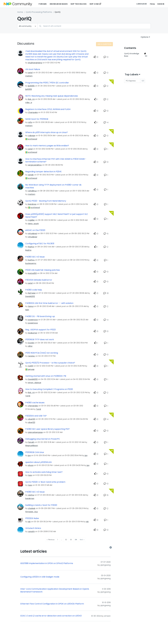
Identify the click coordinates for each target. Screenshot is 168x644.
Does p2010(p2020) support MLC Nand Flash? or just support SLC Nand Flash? (57, 216)
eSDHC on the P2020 (35, 230)
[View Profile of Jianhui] (31, 495)
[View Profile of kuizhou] (31, 260)
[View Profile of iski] (29, 522)
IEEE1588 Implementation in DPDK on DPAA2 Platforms (47, 563)
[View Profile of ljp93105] (31, 86)
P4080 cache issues (35, 403)
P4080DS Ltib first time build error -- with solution (49, 303)
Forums (43, 4)
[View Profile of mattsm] (29, 76)
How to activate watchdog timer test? (44, 472)
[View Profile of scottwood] (32, 139)
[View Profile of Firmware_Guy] (32, 512)
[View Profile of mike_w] (29, 103)
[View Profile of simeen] (107, 616)
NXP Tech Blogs (79, 4)
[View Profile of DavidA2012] (30, 296)
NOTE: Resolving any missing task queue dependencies (52, 96)
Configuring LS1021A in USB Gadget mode (40, 577)
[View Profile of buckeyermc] (31, 263)
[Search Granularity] (27, 26)
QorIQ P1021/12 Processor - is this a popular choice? (50, 363)
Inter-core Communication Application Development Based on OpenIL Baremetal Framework (55, 590)
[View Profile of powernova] (33, 320)
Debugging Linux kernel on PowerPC (43, 439)
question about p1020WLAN (38, 462)
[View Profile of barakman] (30, 498)
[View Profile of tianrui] (31, 306)
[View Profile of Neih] (27, 310)
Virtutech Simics (33, 528)
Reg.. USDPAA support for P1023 (40, 330)
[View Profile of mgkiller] (31, 220)
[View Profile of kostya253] (32, 273)
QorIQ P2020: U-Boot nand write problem (45, 482)
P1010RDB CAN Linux (35, 452)
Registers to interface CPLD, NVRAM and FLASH (48, 109)
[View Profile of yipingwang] (105, 565)
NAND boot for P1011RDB (37, 119)
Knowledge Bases (59, 4)
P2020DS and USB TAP (36, 416)
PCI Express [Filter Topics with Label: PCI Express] (131, 81)
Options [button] (145, 37)
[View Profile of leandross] (32, 204)
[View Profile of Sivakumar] (33, 333)
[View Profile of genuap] (31, 369)
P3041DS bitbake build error (39, 280)
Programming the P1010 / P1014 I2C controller (47, 83)
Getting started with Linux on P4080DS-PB (46, 376)
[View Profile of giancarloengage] (35, 432)
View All (65, 547)
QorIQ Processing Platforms (39, 12)
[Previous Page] (51, 540)
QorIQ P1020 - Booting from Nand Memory (46, 201)
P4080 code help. (34, 290)
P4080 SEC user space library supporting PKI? (47, 429)
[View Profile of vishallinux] (32, 191)
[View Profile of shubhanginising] (35, 63)
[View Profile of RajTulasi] (32, 293)
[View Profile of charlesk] (32, 508)
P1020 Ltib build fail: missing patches (43, 270)
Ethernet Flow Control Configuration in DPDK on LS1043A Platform (52, 604)
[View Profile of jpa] (29, 455)
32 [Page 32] (66, 540)
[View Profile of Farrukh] (31, 442)
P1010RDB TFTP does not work (40, 340)
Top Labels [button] (132, 74)
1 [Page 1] (58, 540)
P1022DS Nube (32, 518)
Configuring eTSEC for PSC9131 (40, 244)
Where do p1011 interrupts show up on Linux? (47, 132)
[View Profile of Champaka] (33, 112)
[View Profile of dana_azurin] (33, 224)
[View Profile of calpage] (32, 136)
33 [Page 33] (71, 540)
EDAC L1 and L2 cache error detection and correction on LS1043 (51, 616)
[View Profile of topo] (30, 475)
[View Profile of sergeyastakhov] (35, 165)
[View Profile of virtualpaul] (33, 233)
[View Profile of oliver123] (32, 419)
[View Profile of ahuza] (31, 465)
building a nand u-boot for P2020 (41, 505)
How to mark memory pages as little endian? (47, 146)
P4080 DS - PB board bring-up (40, 316)
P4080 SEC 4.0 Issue (35, 257)
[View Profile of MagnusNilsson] (32, 446)
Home (20, 12)
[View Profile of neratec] (31, 356)
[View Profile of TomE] (28, 396)
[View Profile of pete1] (30, 73)
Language (142, 4)
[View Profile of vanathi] (31, 531)
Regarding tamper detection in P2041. (44, 172)
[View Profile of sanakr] (31, 175)
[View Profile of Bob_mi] (31, 99)
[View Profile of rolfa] (30, 122)
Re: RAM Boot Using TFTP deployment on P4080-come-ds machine (53, 186)
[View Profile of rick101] (31, 366)
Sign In (161, 4)
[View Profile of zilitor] (30, 346)
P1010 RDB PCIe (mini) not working (42, 353)
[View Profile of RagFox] (31, 247)
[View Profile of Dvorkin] (31, 343)
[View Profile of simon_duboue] (35, 383)
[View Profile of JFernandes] (33, 406)
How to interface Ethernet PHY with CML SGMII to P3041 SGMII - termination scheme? (56, 160)
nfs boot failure (33, 69)
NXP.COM (94, 4)
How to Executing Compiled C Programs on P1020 (49, 389)
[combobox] (94, 26)
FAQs (152, 4)
